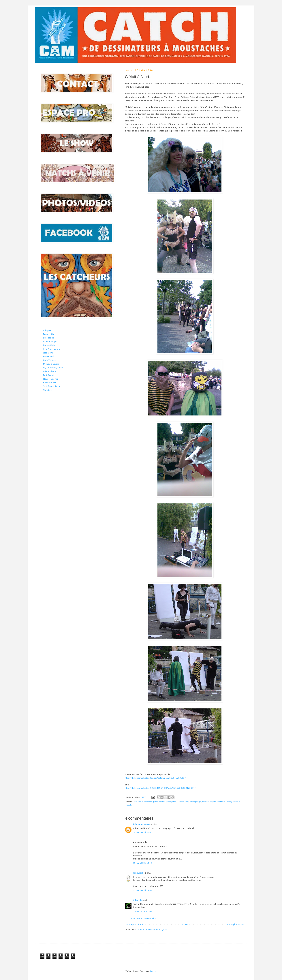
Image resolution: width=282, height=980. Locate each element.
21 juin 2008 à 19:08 (142, 891)
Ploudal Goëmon (51, 379)
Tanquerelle (139, 873)
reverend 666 (207, 802)
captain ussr (147, 802)
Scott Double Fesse (52, 386)
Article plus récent (134, 925)
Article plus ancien (235, 925)
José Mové (48, 353)
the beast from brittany (223, 802)
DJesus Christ (49, 345)
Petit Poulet (49, 375)
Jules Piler (138, 900)
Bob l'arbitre (49, 338)
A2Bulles (137, 802)
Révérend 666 (50, 383)
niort (187, 802)
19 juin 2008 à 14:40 (142, 863)
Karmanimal (49, 357)
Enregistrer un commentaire (143, 918)
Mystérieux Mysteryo (53, 368)
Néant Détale (49, 372)
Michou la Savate (51, 364)
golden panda (171, 802)
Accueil (185, 925)
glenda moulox (159, 802)
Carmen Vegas (50, 342)
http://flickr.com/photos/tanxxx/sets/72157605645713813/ (155, 778)
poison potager (195, 802)
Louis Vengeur (50, 360)
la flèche (180, 802)
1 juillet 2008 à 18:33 (143, 912)
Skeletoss (48, 390)
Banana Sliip (49, 334)
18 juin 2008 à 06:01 (142, 833)
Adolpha (47, 331)
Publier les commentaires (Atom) (153, 930)
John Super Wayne (52, 349)
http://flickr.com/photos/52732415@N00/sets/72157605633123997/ (160, 788)
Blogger (153, 971)
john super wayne (142, 824)
